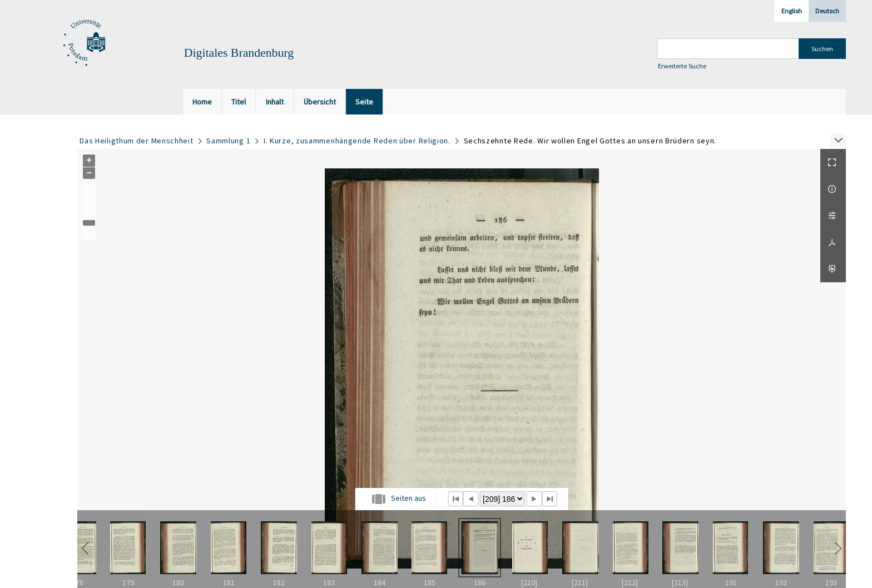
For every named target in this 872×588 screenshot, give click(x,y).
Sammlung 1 (228, 141)
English (792, 11)
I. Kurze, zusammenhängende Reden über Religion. (357, 141)
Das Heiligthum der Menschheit (136, 141)
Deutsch (827, 11)
